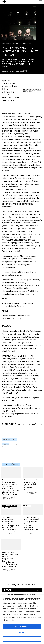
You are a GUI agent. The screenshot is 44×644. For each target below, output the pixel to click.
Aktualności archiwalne (22, 44)
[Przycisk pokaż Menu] (40, 2)
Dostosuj (22, 632)
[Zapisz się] (37, 590)
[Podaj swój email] (18, 590)
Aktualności (6, 44)
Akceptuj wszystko (22, 626)
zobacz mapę (15, 319)
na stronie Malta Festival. (13, 306)
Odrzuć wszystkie (22, 639)
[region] (22, 619)
